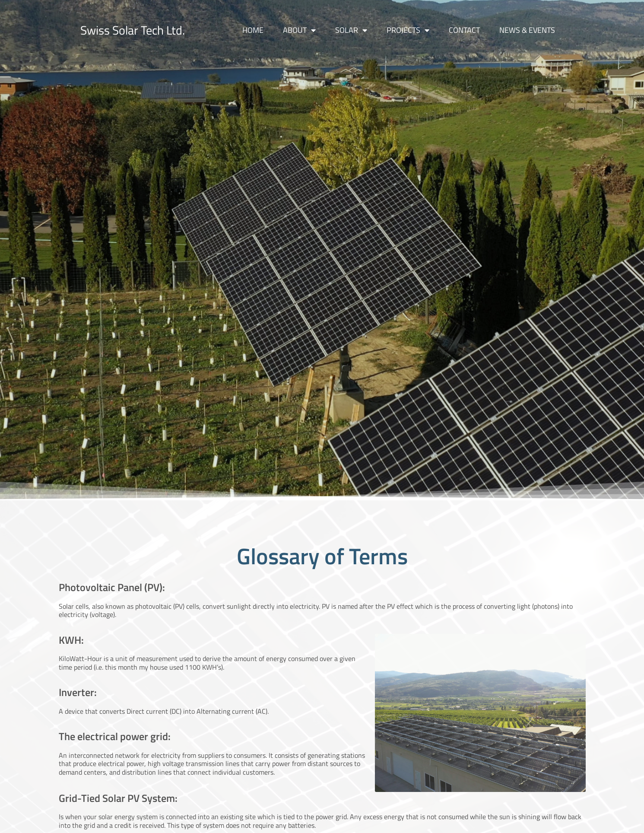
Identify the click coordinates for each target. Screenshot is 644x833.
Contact (464, 30)
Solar (351, 30)
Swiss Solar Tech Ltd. (133, 30)
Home (253, 30)
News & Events (527, 30)
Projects (408, 30)
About (299, 30)
